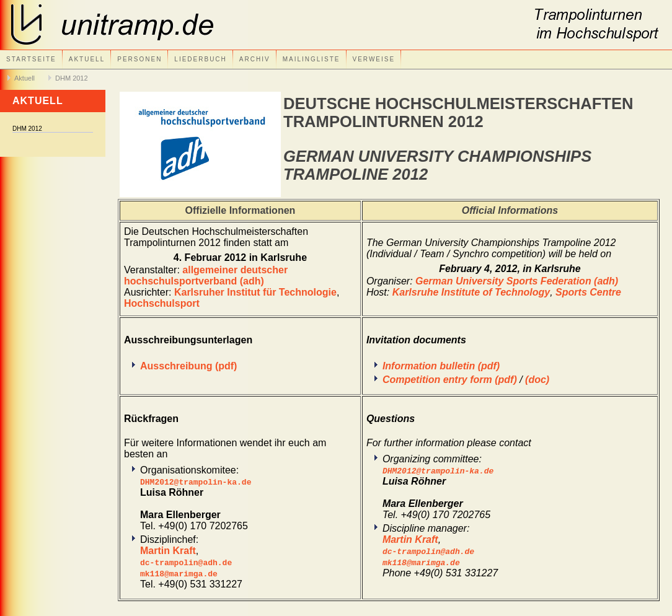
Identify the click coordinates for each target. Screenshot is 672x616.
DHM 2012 (72, 78)
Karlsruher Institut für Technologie (255, 292)
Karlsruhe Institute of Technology (471, 292)
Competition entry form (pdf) (450, 380)
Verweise (374, 59)
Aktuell (87, 59)
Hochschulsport (162, 303)
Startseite (31, 59)
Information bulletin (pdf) (441, 366)
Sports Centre (588, 292)
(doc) (537, 380)
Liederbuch (200, 59)
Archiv (255, 59)
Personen (139, 59)
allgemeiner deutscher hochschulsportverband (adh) (206, 275)
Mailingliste (312, 59)
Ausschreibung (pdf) (188, 366)
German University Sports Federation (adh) (517, 281)
